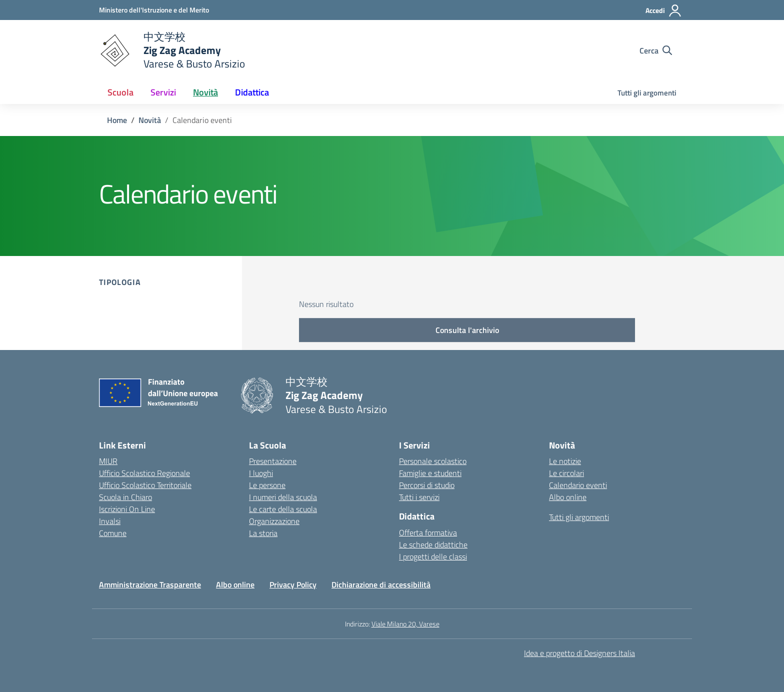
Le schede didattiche (433, 544)
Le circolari (566, 473)
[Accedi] (664, 10)
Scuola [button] (120, 92)
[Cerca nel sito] (656, 50)
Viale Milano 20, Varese (405, 624)
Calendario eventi (578, 485)
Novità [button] (205, 92)
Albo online (568, 497)
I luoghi (261, 473)
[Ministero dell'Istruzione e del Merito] (154, 10)
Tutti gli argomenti (647, 93)
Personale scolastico (433, 461)
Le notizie (565, 461)
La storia (263, 533)
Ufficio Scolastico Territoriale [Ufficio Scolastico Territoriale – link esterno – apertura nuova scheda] (145, 485)
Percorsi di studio (427, 485)
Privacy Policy (293, 584)
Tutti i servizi (419, 497)
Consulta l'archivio (467, 330)
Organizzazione (274, 521)
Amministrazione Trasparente (150, 584)
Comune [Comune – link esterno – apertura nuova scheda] (113, 533)
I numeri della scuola (283, 497)
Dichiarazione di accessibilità (381, 584)
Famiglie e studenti (430, 473)
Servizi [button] (163, 92)
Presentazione (273, 461)
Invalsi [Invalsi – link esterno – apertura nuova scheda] (110, 521)
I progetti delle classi (433, 556)
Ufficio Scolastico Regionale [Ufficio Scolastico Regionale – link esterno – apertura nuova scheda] (144, 473)
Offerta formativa (428, 532)
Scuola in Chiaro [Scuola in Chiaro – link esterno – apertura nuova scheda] (125, 497)
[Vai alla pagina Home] (117, 120)
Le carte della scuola (283, 509)
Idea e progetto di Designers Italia (579, 653)
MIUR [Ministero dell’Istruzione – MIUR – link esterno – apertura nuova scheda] (108, 461)
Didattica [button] (252, 92)
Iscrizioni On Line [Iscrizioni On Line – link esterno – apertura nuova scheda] (127, 509)
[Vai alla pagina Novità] (150, 120)
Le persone (267, 485)
